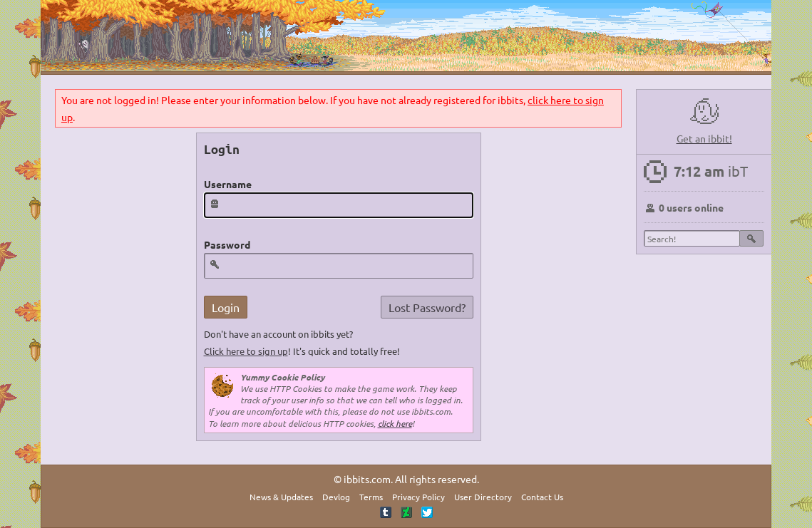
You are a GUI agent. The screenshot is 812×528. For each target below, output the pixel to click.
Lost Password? (427, 307)
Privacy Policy (418, 497)
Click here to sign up (246, 351)
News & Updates (281, 497)
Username (228, 184)
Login (226, 307)
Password (227, 244)
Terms (371, 497)
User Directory (483, 497)
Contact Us (542, 497)
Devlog (336, 497)
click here (395, 423)
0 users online (691, 207)
